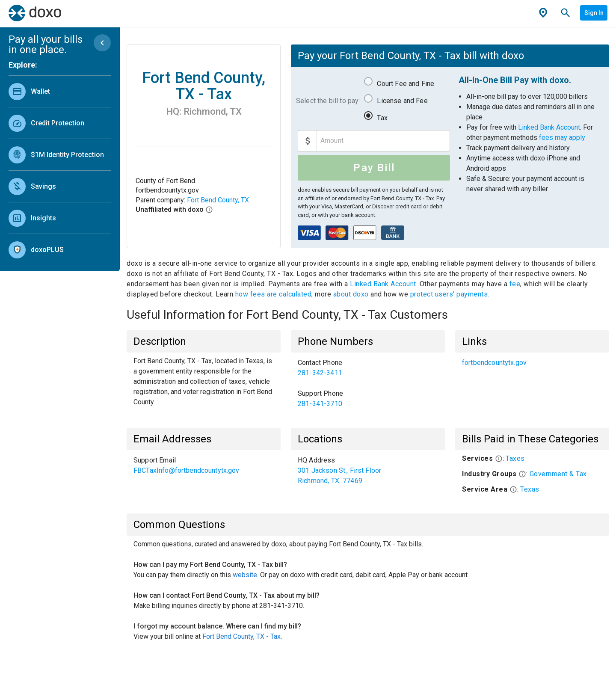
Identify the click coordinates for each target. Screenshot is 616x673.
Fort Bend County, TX (218, 200)
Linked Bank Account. (385, 284)
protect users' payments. (450, 294)
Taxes (515, 458)
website (245, 575)
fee (515, 284)
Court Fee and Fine (406, 84)
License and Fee (402, 101)
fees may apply (562, 138)
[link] (60, 91)
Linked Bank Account (549, 127)
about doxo (351, 294)
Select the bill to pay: (328, 101)
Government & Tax (558, 474)
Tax (382, 118)
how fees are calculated (274, 294)
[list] (60, 169)
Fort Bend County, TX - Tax (241, 636)
